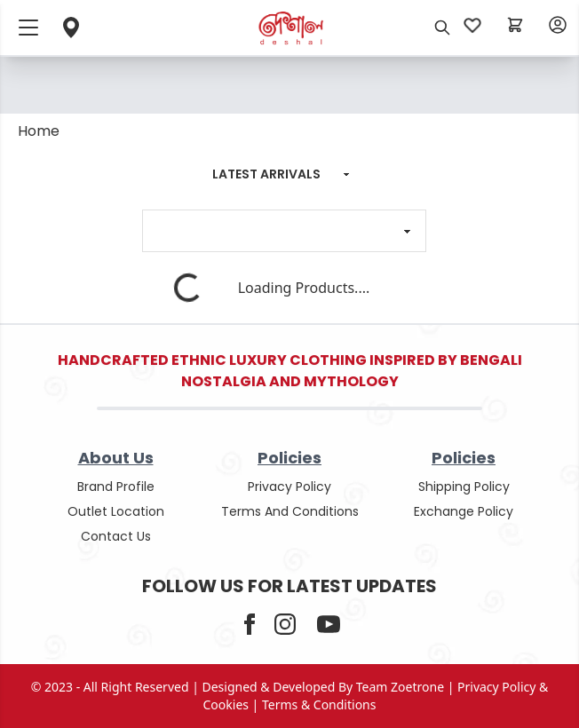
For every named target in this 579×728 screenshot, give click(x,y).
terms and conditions (290, 511)
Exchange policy (464, 511)
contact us (116, 536)
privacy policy (289, 487)
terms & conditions (319, 704)
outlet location (116, 511)
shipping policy (464, 487)
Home (39, 131)
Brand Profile (116, 487)
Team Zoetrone (400, 687)
